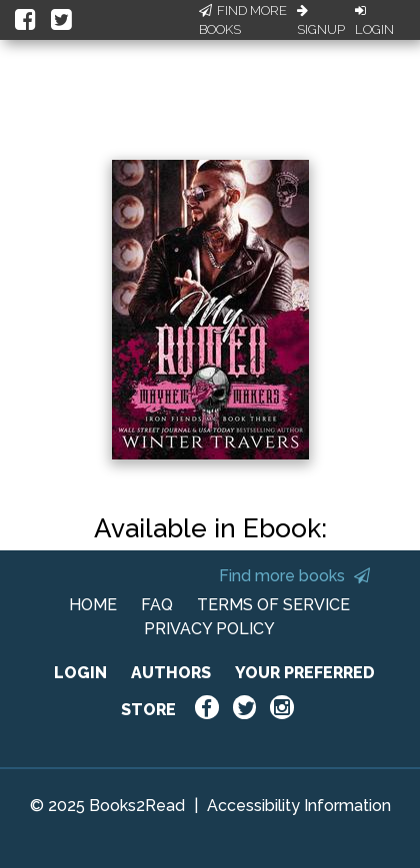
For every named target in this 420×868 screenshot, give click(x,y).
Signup (321, 21)
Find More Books (243, 20)
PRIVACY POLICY (209, 629)
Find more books (294, 576)
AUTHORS (171, 673)
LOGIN (80, 673)
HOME (93, 605)
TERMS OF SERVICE (273, 605)
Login (374, 21)
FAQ (157, 605)
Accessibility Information (299, 806)
